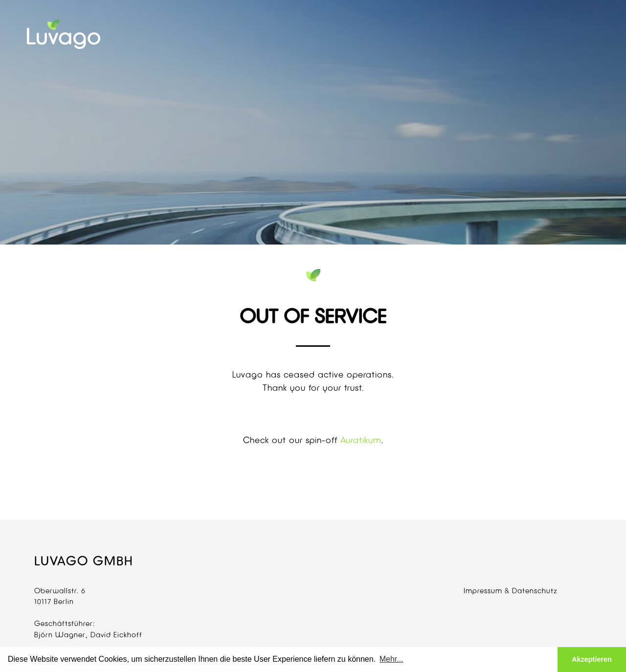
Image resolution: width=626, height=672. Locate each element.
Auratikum (361, 440)
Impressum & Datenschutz (511, 591)
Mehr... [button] (391, 659)
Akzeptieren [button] (592, 659)
